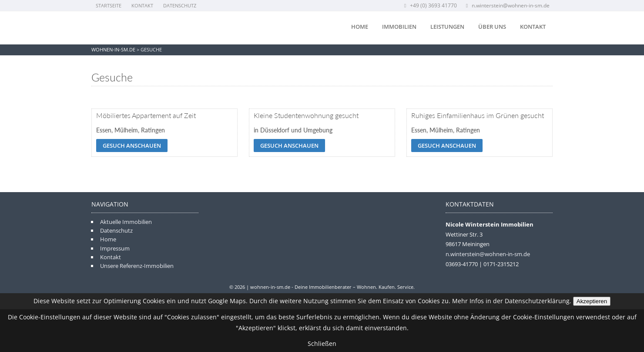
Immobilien (399, 27)
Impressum (115, 248)
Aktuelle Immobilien (126, 222)
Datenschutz (180, 5)
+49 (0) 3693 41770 (430, 5)
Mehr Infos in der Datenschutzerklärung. (512, 301)
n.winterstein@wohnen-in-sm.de (507, 5)
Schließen (322, 344)
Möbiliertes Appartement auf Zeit (146, 115)
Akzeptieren (592, 301)
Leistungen (447, 27)
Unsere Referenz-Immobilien (137, 266)
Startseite (109, 5)
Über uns (492, 27)
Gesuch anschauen (132, 146)
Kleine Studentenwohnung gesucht (306, 115)
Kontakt (142, 5)
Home (360, 27)
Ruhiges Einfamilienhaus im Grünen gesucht (478, 115)
